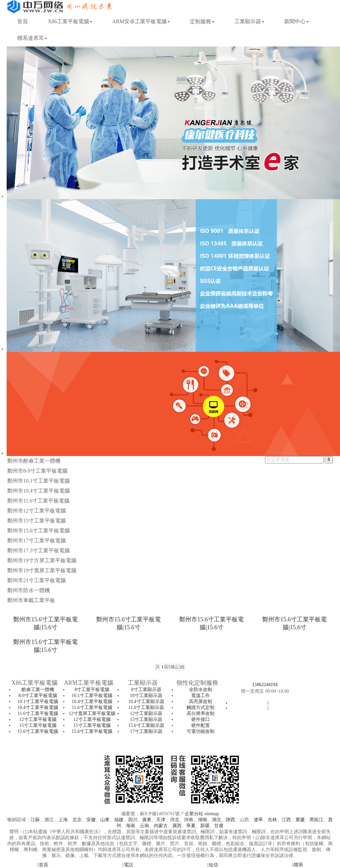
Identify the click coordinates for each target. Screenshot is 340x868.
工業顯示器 (249, 21)
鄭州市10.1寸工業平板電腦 (39, 481)
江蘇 (35, 820)
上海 (63, 820)
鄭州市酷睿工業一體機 (34, 461)
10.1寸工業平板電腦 (38, 702)
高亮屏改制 (201, 702)
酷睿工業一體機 (38, 690)
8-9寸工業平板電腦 (38, 696)
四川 (133, 820)
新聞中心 (297, 21)
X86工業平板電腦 (70, 21)
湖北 (216, 820)
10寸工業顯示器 (146, 696)
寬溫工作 (201, 696)
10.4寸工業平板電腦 (38, 708)
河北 (175, 820)
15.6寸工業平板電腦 (38, 731)
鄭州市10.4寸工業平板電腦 (39, 491)
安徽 (91, 820)
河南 (189, 820)
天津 (161, 820)
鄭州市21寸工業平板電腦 (37, 580)
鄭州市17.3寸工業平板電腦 (39, 551)
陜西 (230, 820)
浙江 (49, 820)
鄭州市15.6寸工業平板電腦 (39, 531)
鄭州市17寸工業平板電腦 (37, 541)
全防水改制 (201, 690)
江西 (286, 820)
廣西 (177, 826)
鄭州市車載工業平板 (31, 600)
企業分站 (194, 814)
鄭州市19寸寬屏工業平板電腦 (42, 570)
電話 (127, 865)
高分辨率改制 (201, 713)
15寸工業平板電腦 (38, 725)
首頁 (23, 21)
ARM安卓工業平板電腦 (141, 21)
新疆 (205, 826)
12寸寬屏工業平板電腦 (92, 713)
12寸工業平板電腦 (38, 719)
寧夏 (191, 826)
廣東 (147, 820)
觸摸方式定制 (201, 708)
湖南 (203, 820)
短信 (212, 865)
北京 (77, 820)
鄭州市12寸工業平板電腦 (37, 511)
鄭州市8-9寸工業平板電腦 (37, 471)
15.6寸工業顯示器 (146, 725)
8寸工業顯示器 (146, 690)
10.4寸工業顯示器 (146, 702)
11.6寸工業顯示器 (146, 708)
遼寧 (258, 820)
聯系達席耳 (32, 38)
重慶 (300, 820)
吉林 (272, 820)
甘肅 (219, 826)
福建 (119, 820)
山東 (105, 820)
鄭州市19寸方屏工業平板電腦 (42, 560)
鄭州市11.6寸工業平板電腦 (38, 501)
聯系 (297, 865)
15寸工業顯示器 (146, 719)
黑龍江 (316, 820)
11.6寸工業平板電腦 (38, 713)
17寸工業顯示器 (146, 731)
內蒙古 (161, 826)
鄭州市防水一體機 (29, 590)
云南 (144, 826)
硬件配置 (201, 725)
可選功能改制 (201, 731)
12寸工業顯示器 (146, 713)
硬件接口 (201, 719)
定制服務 (202, 21)
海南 (130, 826)
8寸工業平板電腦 (92, 690)
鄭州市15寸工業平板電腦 (37, 521)
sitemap (212, 814)
